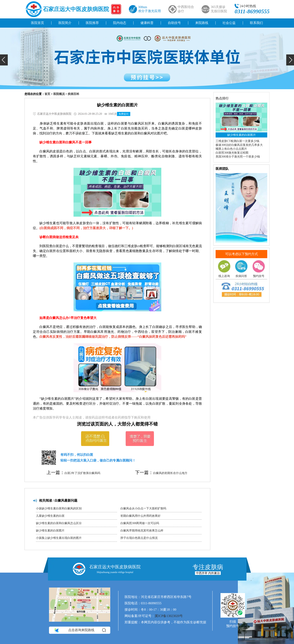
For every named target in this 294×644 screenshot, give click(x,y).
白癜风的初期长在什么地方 (170, 473)
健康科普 (147, 23)
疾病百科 (73, 94)
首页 (47, 94)
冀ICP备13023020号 (169, 616)
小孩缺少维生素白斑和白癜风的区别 (59, 508)
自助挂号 (174, 23)
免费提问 (124, 114)
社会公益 (229, 23)
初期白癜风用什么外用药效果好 (140, 516)
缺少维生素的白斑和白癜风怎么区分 (59, 523)
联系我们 (256, 23)
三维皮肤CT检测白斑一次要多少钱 (237, 141)
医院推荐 (92, 23)
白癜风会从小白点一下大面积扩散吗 (143, 508)
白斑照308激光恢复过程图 (232, 153)
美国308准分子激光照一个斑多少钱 (238, 157)
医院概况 (59, 94)
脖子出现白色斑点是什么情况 (139, 538)
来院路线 (202, 23)
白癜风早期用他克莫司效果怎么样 (142, 531)
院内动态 (120, 23)
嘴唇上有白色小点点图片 (231, 149)
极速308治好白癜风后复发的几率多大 (239, 145)
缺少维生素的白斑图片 (50, 531)
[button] (4, 60)
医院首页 (38, 23)
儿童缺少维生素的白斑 (50, 516)
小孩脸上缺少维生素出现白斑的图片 (59, 538)
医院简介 (65, 23)
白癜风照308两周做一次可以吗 (140, 523)
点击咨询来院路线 (80, 630)
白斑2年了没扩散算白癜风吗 (82, 473)
